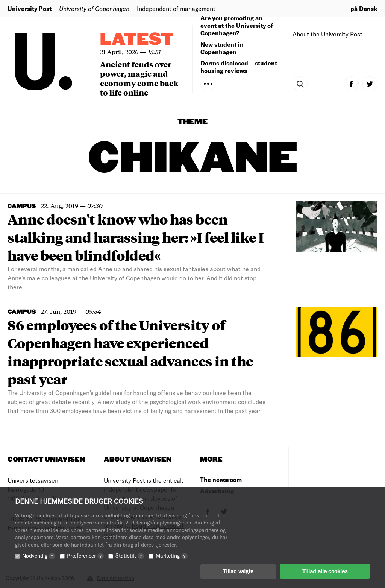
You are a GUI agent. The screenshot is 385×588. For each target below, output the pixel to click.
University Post (30, 8)
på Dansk (364, 8)
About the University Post (327, 34)
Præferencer (85, 555)
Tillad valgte (238, 571)
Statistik (130, 555)
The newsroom (221, 479)
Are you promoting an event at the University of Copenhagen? (237, 25)
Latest (137, 40)
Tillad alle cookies (325, 571)
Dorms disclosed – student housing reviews (239, 67)
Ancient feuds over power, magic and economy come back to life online (139, 78)
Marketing (172, 555)
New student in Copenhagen (222, 48)
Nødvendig (39, 555)
